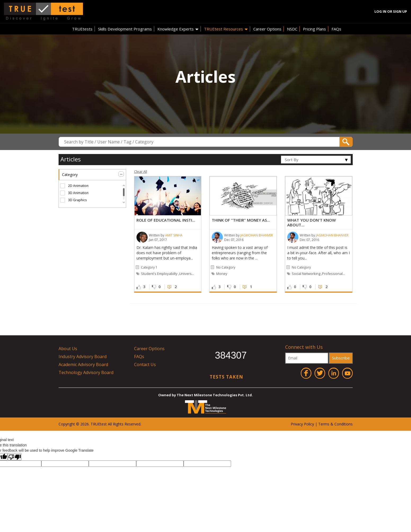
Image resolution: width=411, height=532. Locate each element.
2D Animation (78, 186)
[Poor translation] (15, 457)
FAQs (336, 29)
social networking (306, 274)
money (222, 274)
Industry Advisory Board (83, 357)
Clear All (141, 172)
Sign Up (400, 11)
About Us (68, 349)
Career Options (267, 29)
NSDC (292, 29)
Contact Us (145, 364)
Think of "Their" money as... (241, 220)
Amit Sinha (174, 235)
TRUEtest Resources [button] (226, 29)
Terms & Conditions (335, 424)
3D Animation (78, 193)
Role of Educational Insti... (166, 220)
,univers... (186, 274)
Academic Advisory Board (83, 364)
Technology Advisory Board (86, 372)
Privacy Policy (302, 424)
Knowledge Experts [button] (178, 29)
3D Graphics (77, 200)
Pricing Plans (314, 29)
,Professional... (333, 274)
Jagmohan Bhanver (257, 235)
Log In (380, 11)
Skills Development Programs (125, 29)
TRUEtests (82, 29)
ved (137, 424)
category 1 (149, 267)
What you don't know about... (311, 222)
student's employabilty (159, 274)
